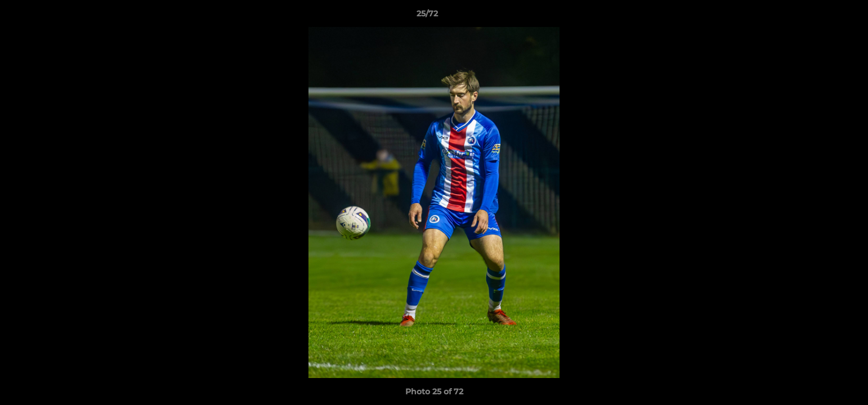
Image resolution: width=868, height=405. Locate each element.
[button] (821, 16)
